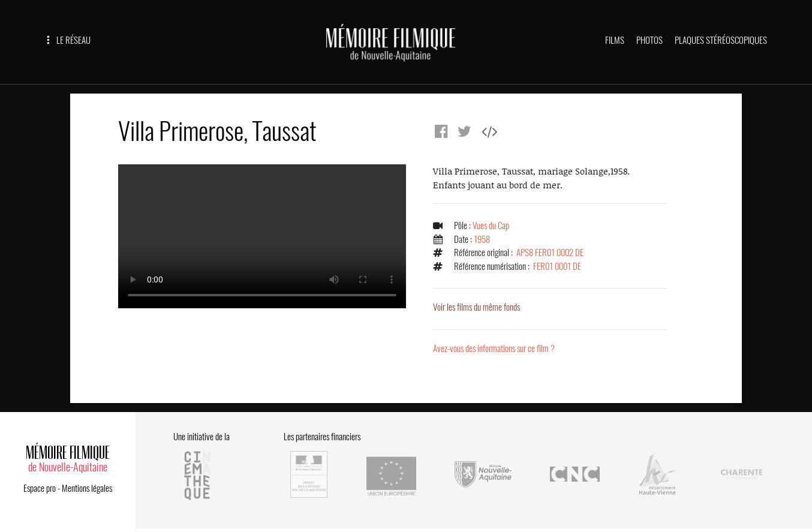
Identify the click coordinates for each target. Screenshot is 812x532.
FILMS (615, 40)
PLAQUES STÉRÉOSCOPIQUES (721, 40)
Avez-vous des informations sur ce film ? (494, 348)
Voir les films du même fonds (476, 307)
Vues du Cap (491, 226)
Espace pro (40, 488)
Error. (262, 236)
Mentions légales (87, 488)
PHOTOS (649, 40)
